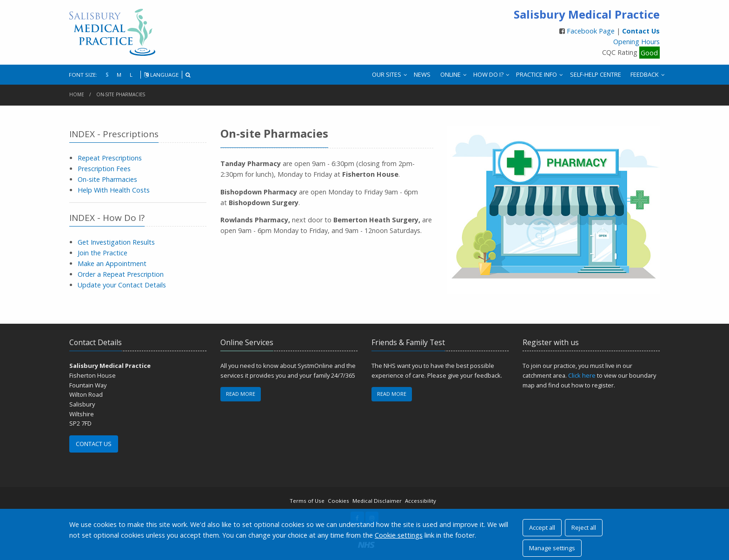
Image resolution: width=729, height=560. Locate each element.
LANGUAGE (161, 75)
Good (649, 52)
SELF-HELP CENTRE (596, 74)
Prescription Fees (104, 169)
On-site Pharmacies (121, 94)
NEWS (422, 74)
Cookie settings (399, 535)
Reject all (584, 527)
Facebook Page (592, 31)
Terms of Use (307, 501)
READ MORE (241, 394)
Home (77, 94)
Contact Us (641, 31)
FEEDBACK (645, 74)
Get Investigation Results (116, 242)
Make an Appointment (112, 263)
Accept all (542, 527)
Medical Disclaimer (377, 501)
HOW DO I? (488, 74)
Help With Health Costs (114, 190)
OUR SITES (387, 74)
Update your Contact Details (122, 285)
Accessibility (421, 501)
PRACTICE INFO (537, 74)
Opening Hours (636, 42)
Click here (582, 375)
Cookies (338, 501)
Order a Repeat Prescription (121, 274)
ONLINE (451, 74)
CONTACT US (94, 444)
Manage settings (552, 548)
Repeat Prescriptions (110, 158)
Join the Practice (103, 253)
